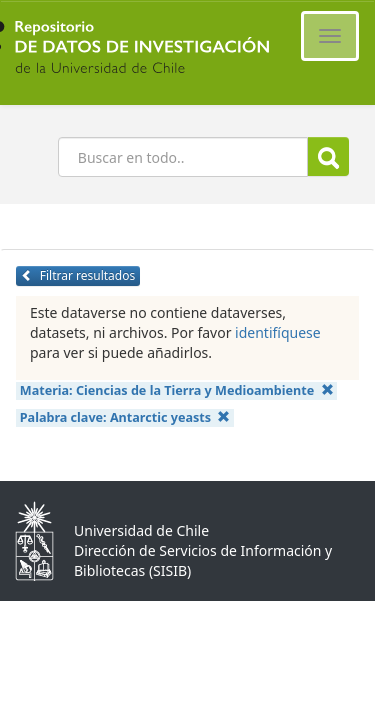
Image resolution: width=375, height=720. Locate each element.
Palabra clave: (125, 417)
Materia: (177, 390)
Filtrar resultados (78, 275)
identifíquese (278, 332)
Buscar (328, 157)
